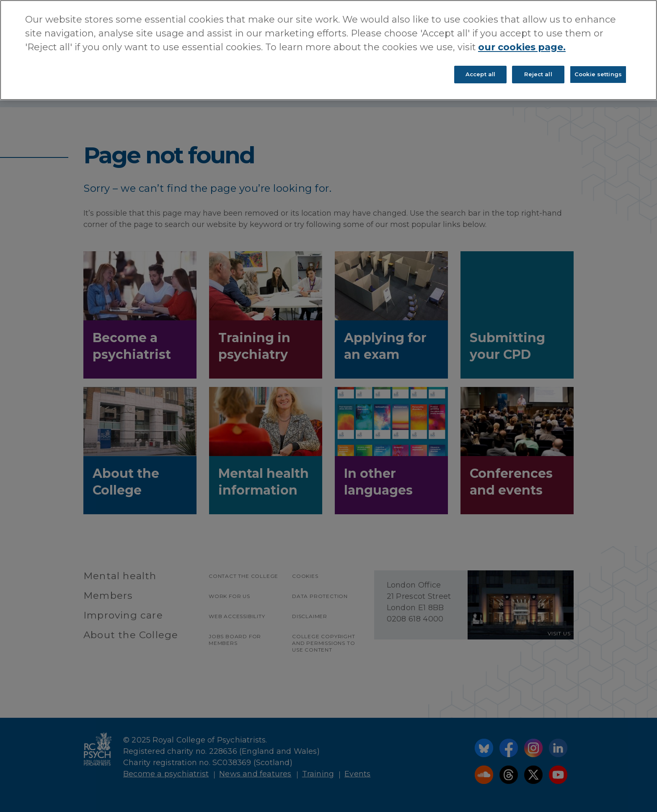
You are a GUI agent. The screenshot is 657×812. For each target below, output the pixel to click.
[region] (328, 50)
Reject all (538, 74)
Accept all (480, 74)
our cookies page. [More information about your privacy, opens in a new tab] (522, 47)
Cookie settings (598, 74)
